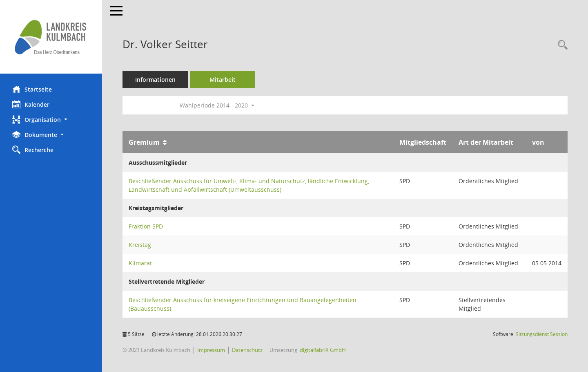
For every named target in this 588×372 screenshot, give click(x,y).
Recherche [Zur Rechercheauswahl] (33, 150)
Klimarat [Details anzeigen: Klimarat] (140, 263)
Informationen (155, 80)
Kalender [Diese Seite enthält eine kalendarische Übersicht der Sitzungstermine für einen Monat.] (31, 104)
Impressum (211, 350)
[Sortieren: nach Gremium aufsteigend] (165, 142)
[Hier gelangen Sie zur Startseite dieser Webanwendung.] (51, 37)
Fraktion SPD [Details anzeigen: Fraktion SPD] (146, 226)
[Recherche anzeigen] (561, 45)
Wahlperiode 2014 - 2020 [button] (217, 105)
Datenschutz (247, 350)
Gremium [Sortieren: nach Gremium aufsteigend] (144, 142)
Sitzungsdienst (542, 334)
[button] (51, 120)
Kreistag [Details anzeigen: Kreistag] (140, 245)
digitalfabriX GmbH (323, 350)
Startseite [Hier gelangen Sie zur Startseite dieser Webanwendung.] (32, 89)
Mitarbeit (223, 80)
